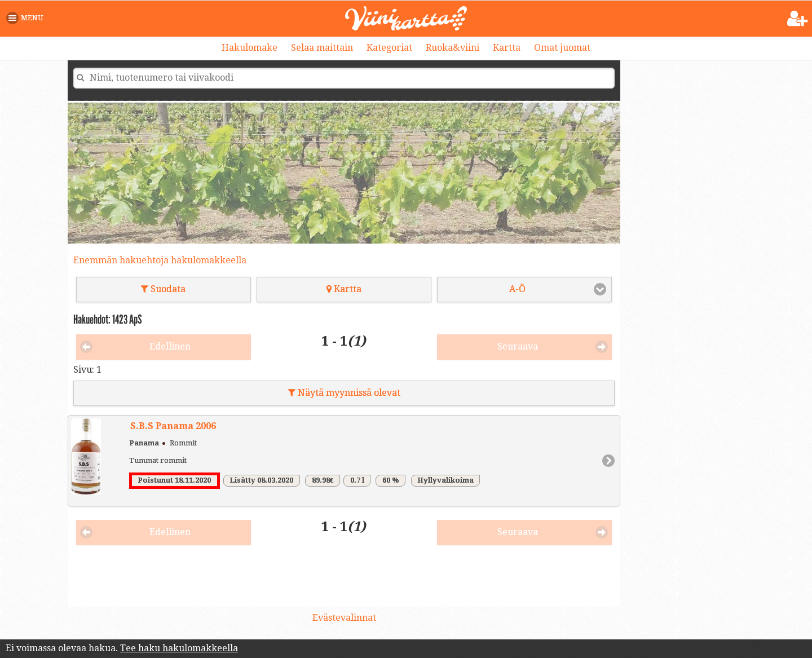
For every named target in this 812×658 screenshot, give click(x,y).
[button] (27, 18)
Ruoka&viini (453, 48)
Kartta (507, 48)
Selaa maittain (322, 48)
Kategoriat (389, 48)
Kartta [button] (344, 289)
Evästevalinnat (344, 618)
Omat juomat (562, 48)
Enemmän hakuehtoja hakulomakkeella (160, 260)
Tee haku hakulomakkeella (179, 648)
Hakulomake (250, 48)
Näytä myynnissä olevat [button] (344, 393)
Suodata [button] (163, 289)
